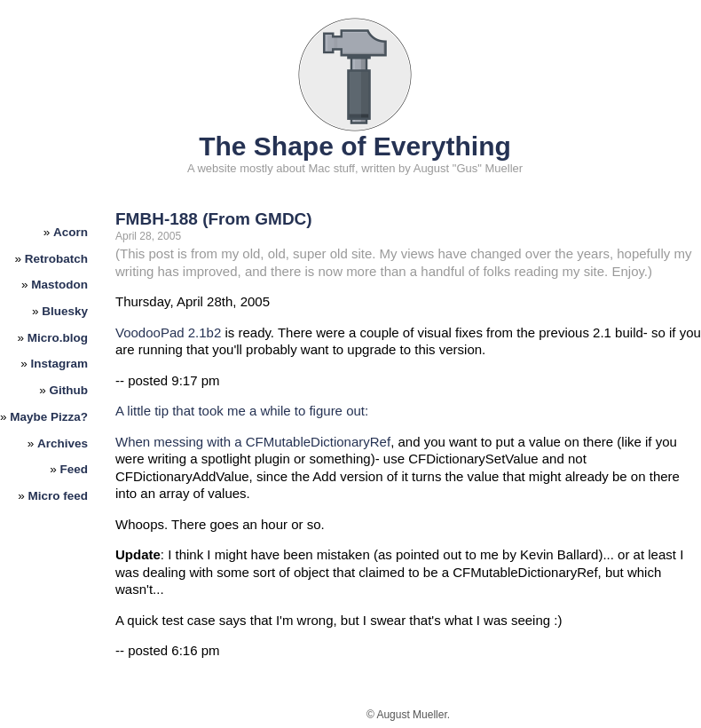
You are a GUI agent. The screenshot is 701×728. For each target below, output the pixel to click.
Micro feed (59, 496)
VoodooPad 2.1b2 (168, 332)
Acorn (71, 232)
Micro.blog (58, 338)
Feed (75, 469)
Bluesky (65, 311)
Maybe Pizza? (49, 417)
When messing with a (181, 442)
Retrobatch (56, 259)
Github (69, 390)
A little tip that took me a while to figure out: (242, 411)
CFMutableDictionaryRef (318, 442)
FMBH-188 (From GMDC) (214, 219)
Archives (63, 443)
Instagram (60, 364)
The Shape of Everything (355, 146)
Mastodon (59, 285)
